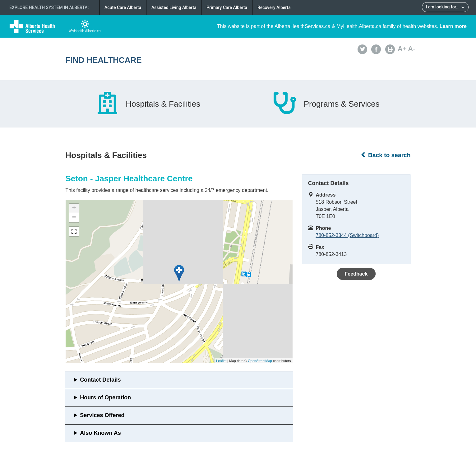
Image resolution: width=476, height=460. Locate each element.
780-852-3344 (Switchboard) (347, 235)
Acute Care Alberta (123, 7)
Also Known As (100, 433)
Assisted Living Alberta (174, 7)
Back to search (386, 155)
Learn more (453, 26)
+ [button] (74, 208)
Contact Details (100, 380)
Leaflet (221, 361)
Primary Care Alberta (227, 7)
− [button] (74, 218)
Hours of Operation (105, 397)
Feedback (356, 274)
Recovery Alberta (274, 7)
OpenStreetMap (260, 361)
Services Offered (102, 415)
